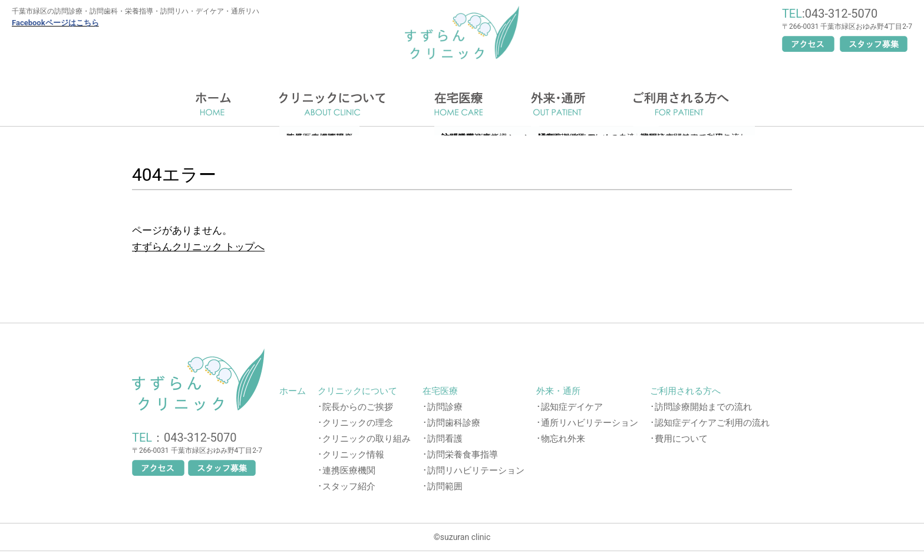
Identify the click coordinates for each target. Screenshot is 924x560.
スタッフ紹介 (349, 486)
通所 (558, 104)
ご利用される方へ (681, 104)
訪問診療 (445, 407)
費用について (681, 439)
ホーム (213, 104)
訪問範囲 (445, 486)
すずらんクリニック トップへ (198, 247)
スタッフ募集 (874, 44)
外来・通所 (558, 391)
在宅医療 (458, 104)
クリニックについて (333, 104)
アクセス (808, 44)
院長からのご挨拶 (358, 407)
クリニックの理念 (358, 423)
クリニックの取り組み (367, 439)
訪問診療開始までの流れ (703, 407)
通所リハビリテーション (590, 423)
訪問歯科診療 (454, 423)
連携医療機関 (349, 470)
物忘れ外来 (563, 439)
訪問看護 (445, 439)
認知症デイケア (572, 407)
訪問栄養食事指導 (463, 455)
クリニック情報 (353, 455)
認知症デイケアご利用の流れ (712, 423)
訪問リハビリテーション (476, 470)
